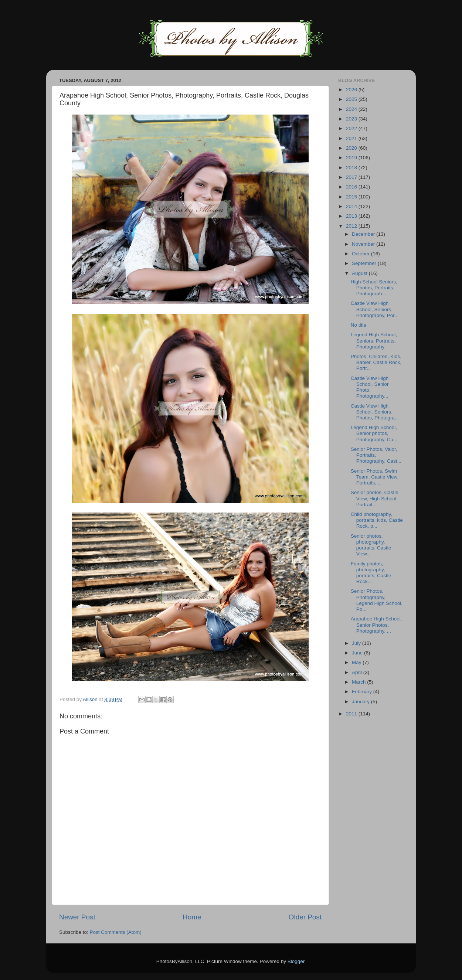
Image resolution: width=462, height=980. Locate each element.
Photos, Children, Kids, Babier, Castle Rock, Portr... (376, 362)
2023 (352, 119)
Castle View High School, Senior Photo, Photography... (370, 387)
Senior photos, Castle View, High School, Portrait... (375, 498)
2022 (352, 128)
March (359, 682)
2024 (352, 109)
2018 (352, 168)
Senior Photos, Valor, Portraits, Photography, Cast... (376, 455)
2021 (352, 138)
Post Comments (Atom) (116, 932)
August (360, 273)
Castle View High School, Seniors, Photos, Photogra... (375, 412)
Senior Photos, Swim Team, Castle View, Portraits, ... (375, 477)
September (365, 263)
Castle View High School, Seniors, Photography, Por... (375, 309)
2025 (352, 99)
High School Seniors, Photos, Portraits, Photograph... (374, 288)
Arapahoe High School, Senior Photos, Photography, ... (376, 625)
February (363, 692)
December (364, 234)
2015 (352, 197)
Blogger (296, 961)
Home (192, 917)
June (358, 653)
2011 (352, 714)
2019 (352, 158)
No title (359, 325)
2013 (352, 216)
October (361, 254)
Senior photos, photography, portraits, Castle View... (371, 545)
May (357, 662)
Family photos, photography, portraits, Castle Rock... (371, 573)
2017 (352, 177)
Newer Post (77, 917)
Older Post (305, 917)
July (357, 643)
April (358, 672)
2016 (352, 187)
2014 (352, 206)
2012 (352, 226)
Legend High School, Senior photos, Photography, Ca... (374, 433)
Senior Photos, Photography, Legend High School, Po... (377, 600)
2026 (352, 90)
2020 (352, 148)
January (361, 702)
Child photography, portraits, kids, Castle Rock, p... (377, 520)
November (364, 244)
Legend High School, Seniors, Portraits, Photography (374, 341)
